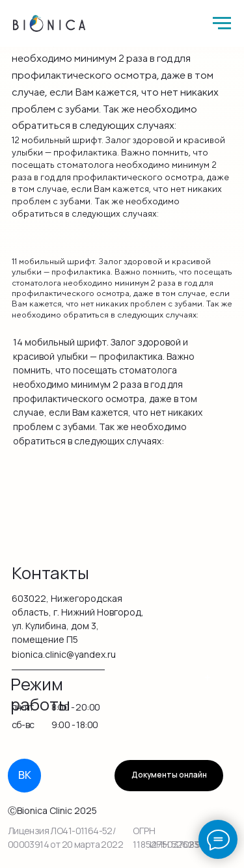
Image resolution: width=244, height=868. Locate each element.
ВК (25, 775)
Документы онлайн (169, 775)
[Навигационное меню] (222, 23)
